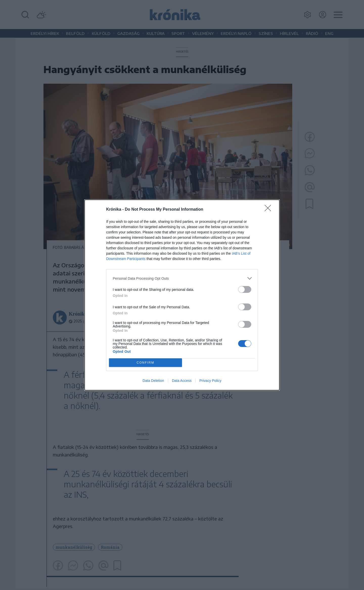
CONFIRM (145, 363)
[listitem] (182, 278)
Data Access (182, 381)
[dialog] (182, 295)
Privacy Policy (210, 381)
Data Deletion (153, 381)
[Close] (269, 210)
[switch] (245, 289)
